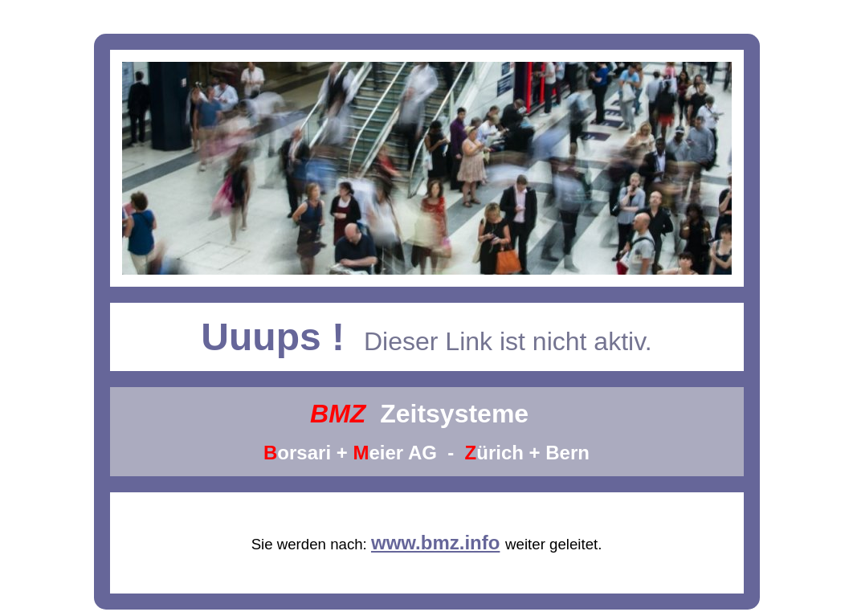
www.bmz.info (435, 543)
